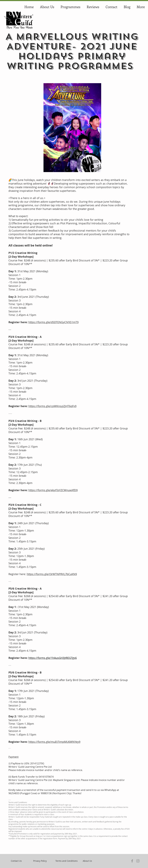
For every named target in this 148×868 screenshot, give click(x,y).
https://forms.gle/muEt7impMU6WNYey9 (54, 742)
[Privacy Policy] (40, 861)
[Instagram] (138, 861)
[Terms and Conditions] (67, 861)
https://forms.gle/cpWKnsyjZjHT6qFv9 (52, 406)
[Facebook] (132, 861)
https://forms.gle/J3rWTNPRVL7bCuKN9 (52, 574)
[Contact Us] (16, 861)
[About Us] (87, 861)
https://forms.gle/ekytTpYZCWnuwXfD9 (53, 490)
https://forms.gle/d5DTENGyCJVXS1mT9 (53, 322)
